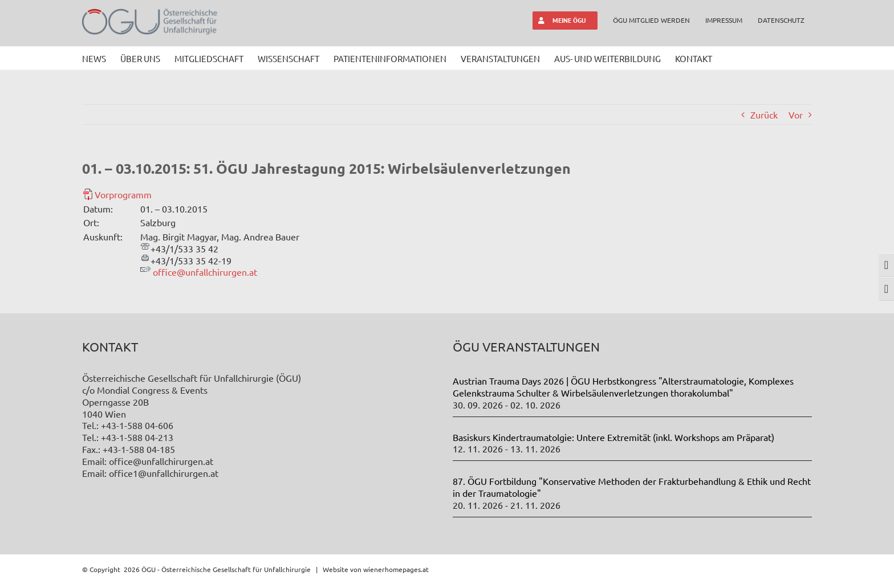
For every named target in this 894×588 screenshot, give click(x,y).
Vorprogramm (123, 194)
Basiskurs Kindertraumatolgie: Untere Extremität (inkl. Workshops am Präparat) (613, 437)
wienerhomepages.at (396, 569)
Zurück (764, 115)
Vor (796, 115)
